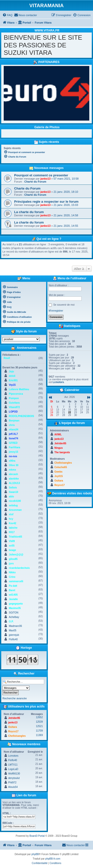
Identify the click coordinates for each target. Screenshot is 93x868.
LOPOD (13, 412)
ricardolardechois (19, 568)
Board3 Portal (37, 836)
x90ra (12, 461)
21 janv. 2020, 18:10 (66, 192)
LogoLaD (13, 769)
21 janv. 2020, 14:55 (66, 226)
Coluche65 (61, 467)
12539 (39, 722)
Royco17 (13, 731)
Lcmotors (13, 756)
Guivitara (14, 403)
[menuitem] (7, 15)
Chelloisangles (17, 736)
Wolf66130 (14, 774)
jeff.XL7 (13, 434)
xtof (11, 514)
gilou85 (13, 559)
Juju (12, 371)
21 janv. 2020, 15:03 (66, 205)
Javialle (13, 599)
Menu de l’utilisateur (70, 279)
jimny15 (14, 452)
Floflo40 (13, 639)
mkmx (13, 470)
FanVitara (15, 447)
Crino (12, 577)
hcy (11, 519)
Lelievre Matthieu (19, 389)
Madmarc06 (15, 626)
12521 (39, 726)
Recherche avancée (15, 698)
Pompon (14, 398)
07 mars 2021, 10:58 (66, 179)
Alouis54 (13, 787)
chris (12, 425)
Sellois (13, 488)
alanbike (14, 479)
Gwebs (58, 472)
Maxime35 (15, 608)
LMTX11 (13, 765)
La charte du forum (29, 212)
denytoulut (14, 778)
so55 (12, 546)
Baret (12, 590)
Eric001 (13, 380)
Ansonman (15, 510)
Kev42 (13, 523)
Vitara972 (14, 407)
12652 (39, 717)
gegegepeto (16, 604)
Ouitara (13, 727)
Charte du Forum (35, 182)
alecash (14, 474)
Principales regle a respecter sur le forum (46, 202)
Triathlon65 (15, 537)
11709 (39, 731)
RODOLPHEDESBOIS (22, 416)
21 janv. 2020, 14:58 (66, 215)
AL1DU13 (14, 483)
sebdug (13, 505)
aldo (12, 497)
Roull (7, 358)
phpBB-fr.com (53, 859)
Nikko (12, 572)
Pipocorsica (16, 394)
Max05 (13, 630)
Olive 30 (14, 465)
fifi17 (12, 532)
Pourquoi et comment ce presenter (41, 175)
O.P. (11, 622)
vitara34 (14, 430)
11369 (39, 735)
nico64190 (15, 501)
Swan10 (14, 492)
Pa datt (13, 586)
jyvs (11, 563)
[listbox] (21, 339)
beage (13, 550)
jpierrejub (14, 635)
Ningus (59, 448)
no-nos (13, 456)
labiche (13, 528)
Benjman (14, 421)
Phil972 (12, 783)
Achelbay (14, 617)
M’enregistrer (56, 311)
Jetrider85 (14, 718)
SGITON (14, 613)
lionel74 (14, 438)
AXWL (58, 434)
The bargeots (62, 452)
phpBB (35, 854)
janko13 (46, 179)
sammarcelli (16, 581)
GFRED (13, 443)
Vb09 (12, 541)
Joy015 (59, 476)
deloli (12, 376)
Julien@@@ (16, 555)
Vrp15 (12, 385)
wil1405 (13, 595)
